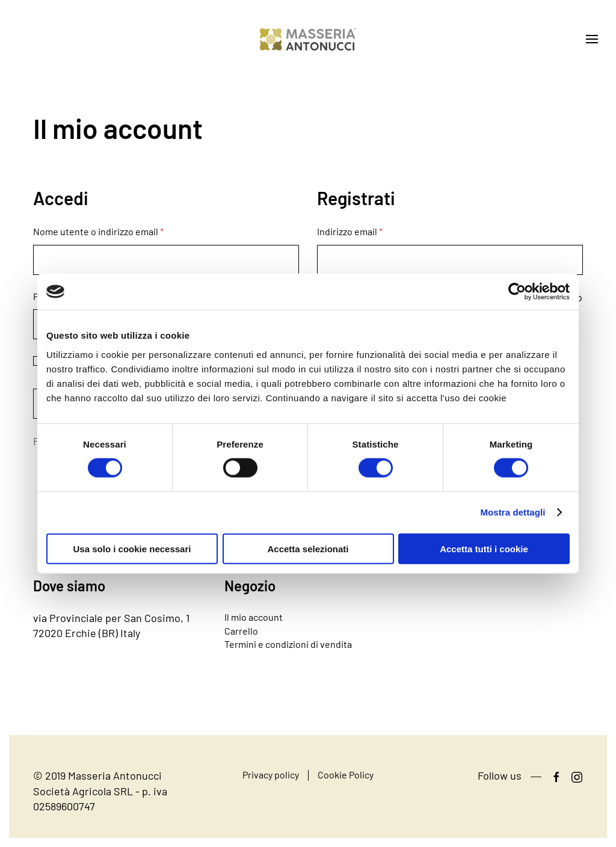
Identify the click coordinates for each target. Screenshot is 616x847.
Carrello (241, 631)
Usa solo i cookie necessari (132, 548)
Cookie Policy (346, 775)
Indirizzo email (350, 231)
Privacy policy (271, 775)
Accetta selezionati (308, 548)
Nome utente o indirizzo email (98, 231)
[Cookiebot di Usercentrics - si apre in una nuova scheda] (517, 292)
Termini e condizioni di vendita (288, 644)
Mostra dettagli (513, 512)
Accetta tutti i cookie (484, 548)
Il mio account (254, 617)
